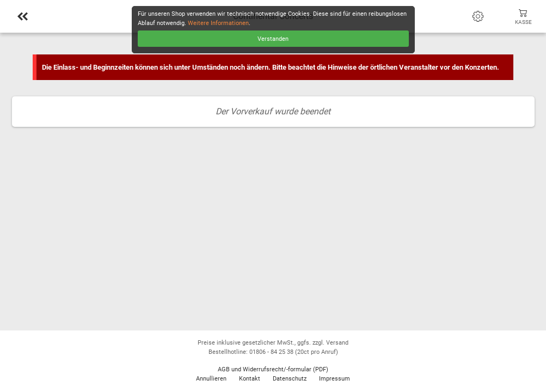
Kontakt (250, 379)
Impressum (335, 379)
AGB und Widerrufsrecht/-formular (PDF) (273, 369)
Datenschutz (290, 379)
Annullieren (211, 379)
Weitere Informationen (218, 23)
